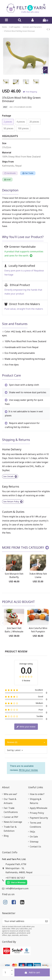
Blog (6, 836)
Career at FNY (11, 817)
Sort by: (11, 750)
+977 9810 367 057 (16, 881)
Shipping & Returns (36, 801)
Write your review (26, 727)
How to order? (37, 794)
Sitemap (34, 842)
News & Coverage (13, 822)
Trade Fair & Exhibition (10, 829)
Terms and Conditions (35, 825)
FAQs (32, 832)
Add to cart (32, 972)
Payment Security (39, 818)
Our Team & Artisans (10, 801)
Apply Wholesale (39, 808)
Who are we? (10, 794)
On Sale (34, 837)
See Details (10, 476)
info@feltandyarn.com (17, 888)
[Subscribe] (46, 921)
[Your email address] (23, 921)
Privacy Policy (37, 813)
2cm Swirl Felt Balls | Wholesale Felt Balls (14, 632)
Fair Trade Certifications (11, 810)
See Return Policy (13, 501)
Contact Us (35, 847)
